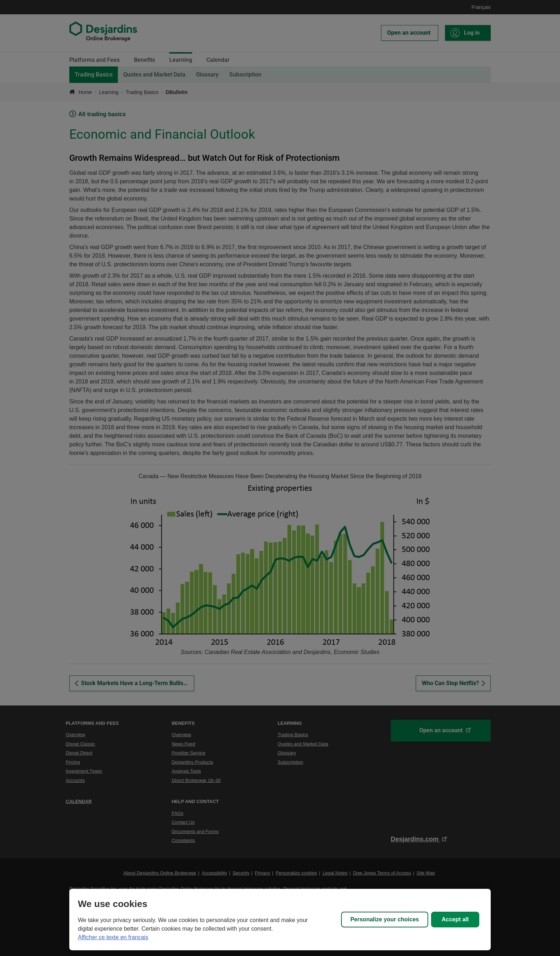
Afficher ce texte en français (113, 937)
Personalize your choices (385, 919)
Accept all (455, 919)
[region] (280, 920)
